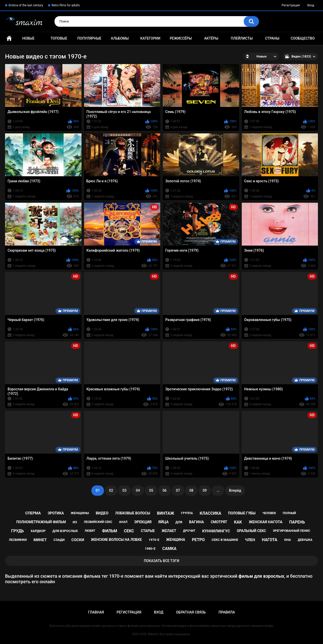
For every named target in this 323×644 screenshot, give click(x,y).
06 (165, 490)
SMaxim (153, 634)
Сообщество (303, 38)
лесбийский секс (98, 522)
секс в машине (225, 540)
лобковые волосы (133, 513)
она (288, 540)
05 (151, 490)
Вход (311, 5)
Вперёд (235, 490)
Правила (227, 612)
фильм (110, 531)
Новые (28, 38)
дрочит (189, 531)
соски (78, 540)
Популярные (89, 38)
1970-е (154, 540)
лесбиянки (18, 540)
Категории (150, 38)
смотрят (219, 522)
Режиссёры (181, 38)
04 (138, 490)
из (75, 522)
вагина (196, 522)
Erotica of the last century (26, 5)
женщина (176, 540)
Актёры (211, 38)
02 (111, 490)
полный (289, 513)
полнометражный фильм (41, 522)
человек (269, 513)
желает (169, 531)
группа (187, 513)
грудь (17, 531)
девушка (305, 540)
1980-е (150, 549)
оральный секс (251, 531)
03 (124, 490)
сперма (33, 513)
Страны (272, 38)
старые (148, 531)
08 (191, 490)
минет (40, 540)
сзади (59, 540)
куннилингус (216, 531)
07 (178, 490)
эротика (56, 513)
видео (102, 513)
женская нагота (266, 522)
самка (169, 549)
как (238, 522)
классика (210, 513)
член (250, 540)
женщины (80, 513)
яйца (163, 522)
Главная (9, 38)
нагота (270, 540)
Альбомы (120, 38)
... (218, 490)
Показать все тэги (161, 561)
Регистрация (291, 5)
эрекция (143, 522)
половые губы (242, 513)
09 (205, 490)
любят (90, 531)
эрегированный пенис (291, 531)
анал (123, 522)
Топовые (59, 38)
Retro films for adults (66, 5)
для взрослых (65, 531)
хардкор (38, 531)
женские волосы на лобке (116, 540)
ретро (198, 540)
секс (129, 531)
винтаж (166, 513)
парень (297, 522)
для (179, 522)
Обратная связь (191, 612)
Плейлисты (242, 38)
